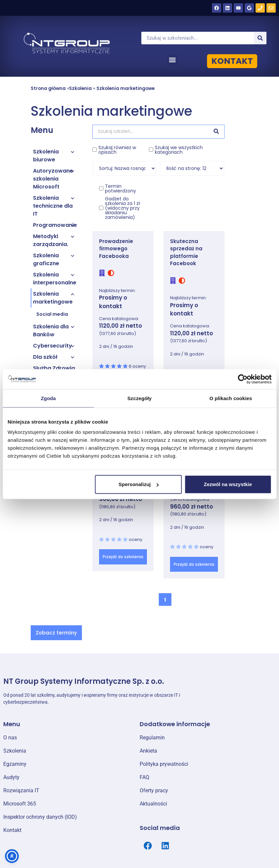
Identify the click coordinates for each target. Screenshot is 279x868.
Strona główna (48, 88)
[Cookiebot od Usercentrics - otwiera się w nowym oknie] (243, 379)
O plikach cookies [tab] (231, 398)
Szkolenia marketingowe (125, 88)
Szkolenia (80, 88)
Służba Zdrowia (54, 368)
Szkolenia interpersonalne (55, 279)
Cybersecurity (52, 346)
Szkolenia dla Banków (51, 331)
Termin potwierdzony (121, 188)
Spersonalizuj (139, 484)
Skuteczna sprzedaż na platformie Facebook (186, 252)
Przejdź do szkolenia (123, 557)
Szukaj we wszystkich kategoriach (179, 150)
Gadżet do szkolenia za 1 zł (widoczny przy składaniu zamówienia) (122, 208)
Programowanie (55, 225)
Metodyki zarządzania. (51, 240)
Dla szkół (45, 357)
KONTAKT (232, 61)
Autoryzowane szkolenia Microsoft (53, 179)
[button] (173, 60)
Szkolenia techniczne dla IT (53, 206)
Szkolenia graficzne (46, 259)
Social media (52, 314)
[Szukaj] (260, 38)
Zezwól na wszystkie (228, 484)
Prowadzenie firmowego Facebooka (116, 249)
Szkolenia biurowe (46, 156)
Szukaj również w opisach (117, 150)
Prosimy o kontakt (113, 302)
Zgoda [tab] (48, 398)
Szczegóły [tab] (139, 398)
